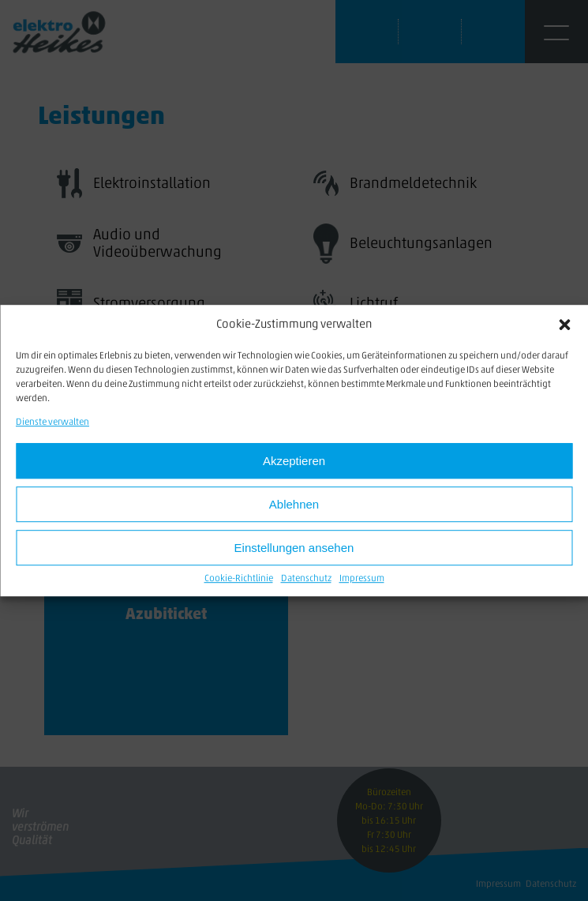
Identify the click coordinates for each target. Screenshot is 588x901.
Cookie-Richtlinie (239, 579)
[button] (564, 325)
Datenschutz (306, 579)
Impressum (362, 579)
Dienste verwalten (52, 422)
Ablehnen (294, 504)
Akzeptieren (294, 461)
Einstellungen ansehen (294, 548)
